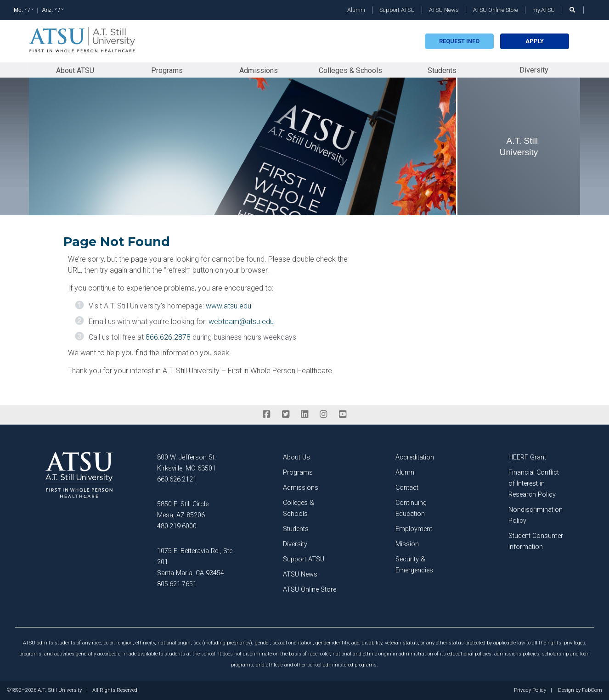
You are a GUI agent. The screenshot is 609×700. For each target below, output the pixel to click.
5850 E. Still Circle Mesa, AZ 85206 (183, 510)
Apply (535, 41)
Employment (414, 529)
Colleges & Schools (350, 70)
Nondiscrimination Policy (536, 515)
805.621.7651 (177, 584)
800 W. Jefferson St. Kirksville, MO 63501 (186, 463)
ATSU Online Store (496, 10)
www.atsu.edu (228, 306)
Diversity (534, 70)
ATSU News (444, 10)
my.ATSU (544, 10)
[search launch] (573, 10)
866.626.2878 (168, 337)
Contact (407, 488)
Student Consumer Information (536, 541)
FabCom (592, 690)
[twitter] (285, 414)
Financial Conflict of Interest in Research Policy (534, 484)
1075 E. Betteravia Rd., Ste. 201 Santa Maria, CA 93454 (195, 562)
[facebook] (267, 414)
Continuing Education (411, 508)
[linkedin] (304, 414)
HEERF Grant (527, 457)
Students (442, 70)
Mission (407, 544)
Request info (459, 41)
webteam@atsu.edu (241, 322)
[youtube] (342, 414)
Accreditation (415, 457)
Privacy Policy (530, 690)
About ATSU (75, 70)
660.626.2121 (177, 479)
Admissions (259, 70)
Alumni (356, 10)
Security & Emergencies (414, 565)
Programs (167, 70)
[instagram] (324, 414)
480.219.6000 (177, 526)
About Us (296, 457)
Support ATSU (397, 10)
